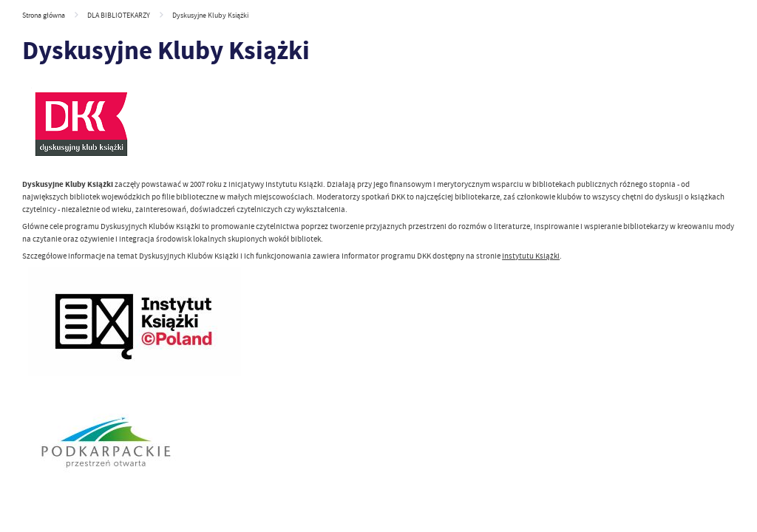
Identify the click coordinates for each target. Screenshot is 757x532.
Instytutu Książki (531, 256)
